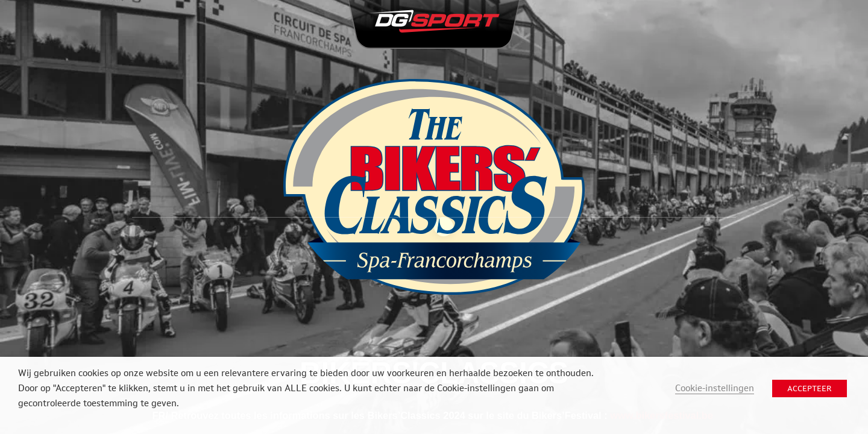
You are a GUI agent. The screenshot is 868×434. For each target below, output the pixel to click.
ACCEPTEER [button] (810, 388)
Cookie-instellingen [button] (715, 388)
